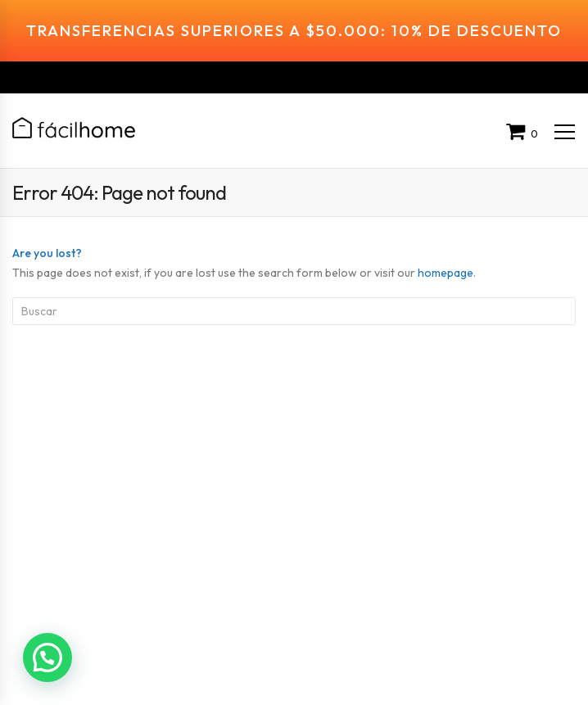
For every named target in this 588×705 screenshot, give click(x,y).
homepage (446, 251)
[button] (50, 656)
